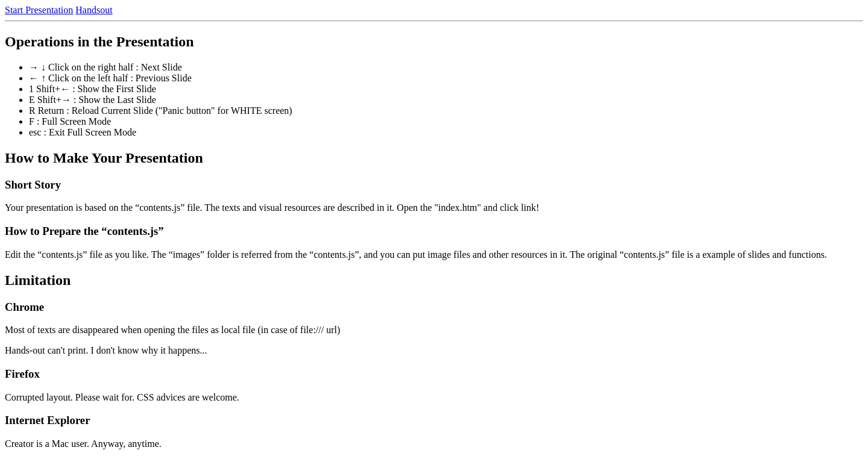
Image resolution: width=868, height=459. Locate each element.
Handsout (94, 10)
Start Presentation (39, 10)
